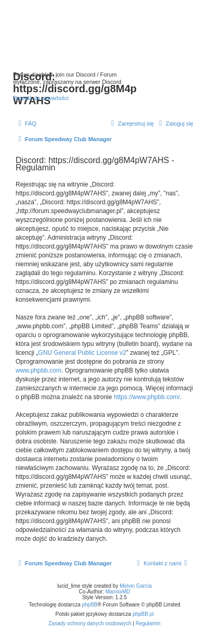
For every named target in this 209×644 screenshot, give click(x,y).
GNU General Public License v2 (82, 353)
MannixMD (118, 592)
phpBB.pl (143, 614)
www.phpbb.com (38, 370)
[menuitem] (26, 123)
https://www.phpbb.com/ (147, 397)
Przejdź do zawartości (41, 98)
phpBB (90, 605)
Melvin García (136, 586)
